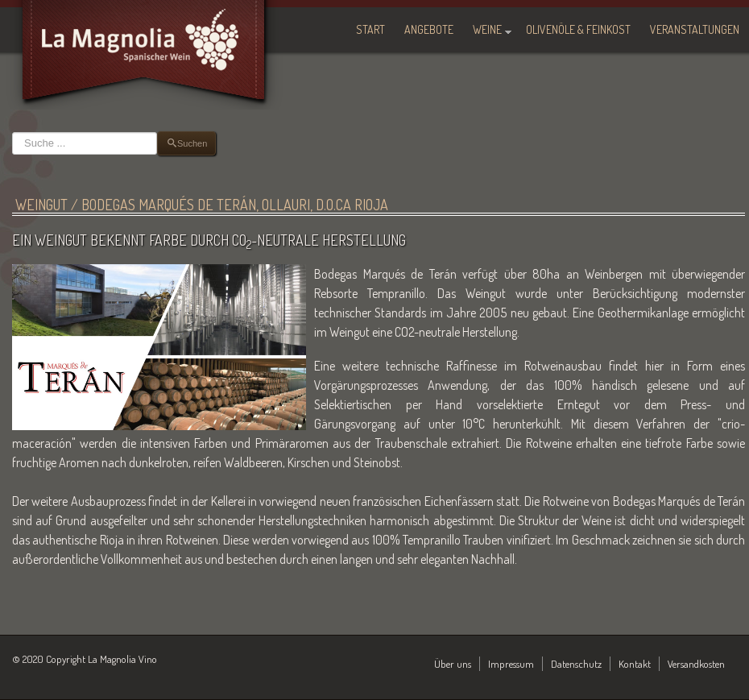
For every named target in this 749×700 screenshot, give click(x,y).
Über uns (453, 664)
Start (370, 29)
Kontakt (635, 664)
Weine (487, 29)
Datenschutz (576, 664)
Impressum (511, 664)
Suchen (12, 132)
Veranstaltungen (695, 29)
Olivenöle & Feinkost (578, 29)
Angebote (429, 29)
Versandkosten (696, 664)
